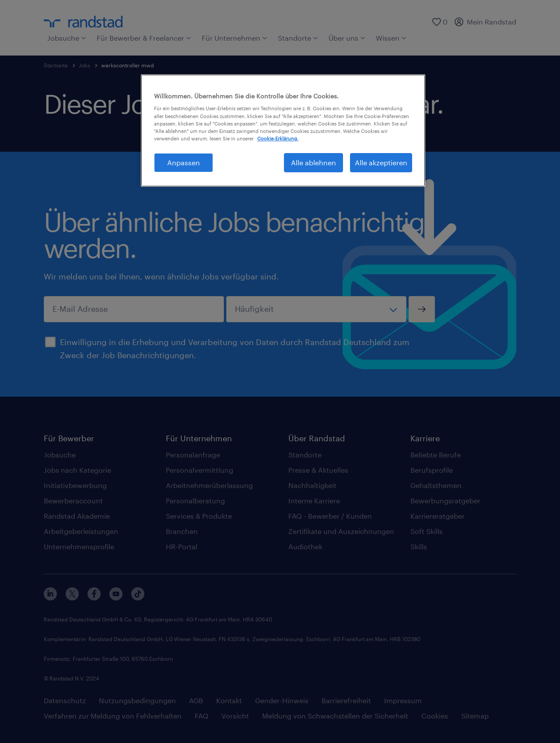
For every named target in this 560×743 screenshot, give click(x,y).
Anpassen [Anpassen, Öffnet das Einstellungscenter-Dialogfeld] (184, 162)
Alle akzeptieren (381, 162)
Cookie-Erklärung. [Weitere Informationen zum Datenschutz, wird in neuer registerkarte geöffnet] (278, 138)
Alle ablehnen (313, 162)
